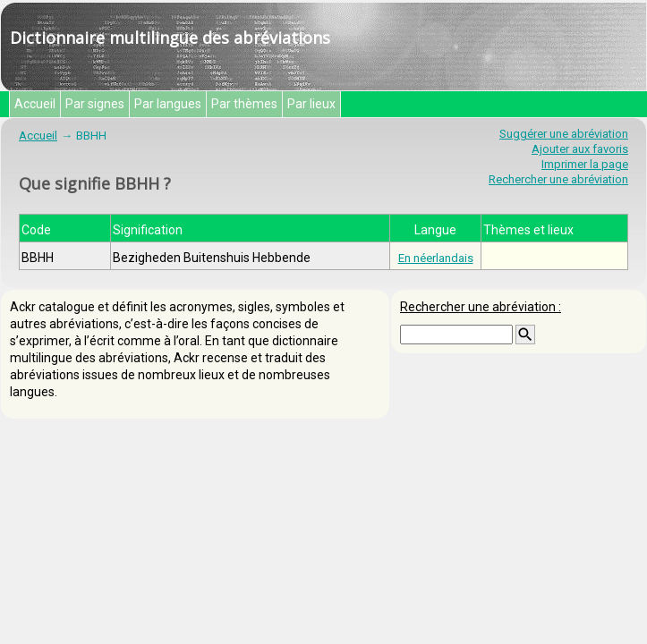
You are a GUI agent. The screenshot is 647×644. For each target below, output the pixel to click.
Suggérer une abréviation (564, 134)
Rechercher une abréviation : (481, 307)
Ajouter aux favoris (580, 149)
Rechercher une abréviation (558, 179)
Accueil (35, 104)
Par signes (95, 104)
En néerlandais (436, 258)
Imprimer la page (585, 164)
